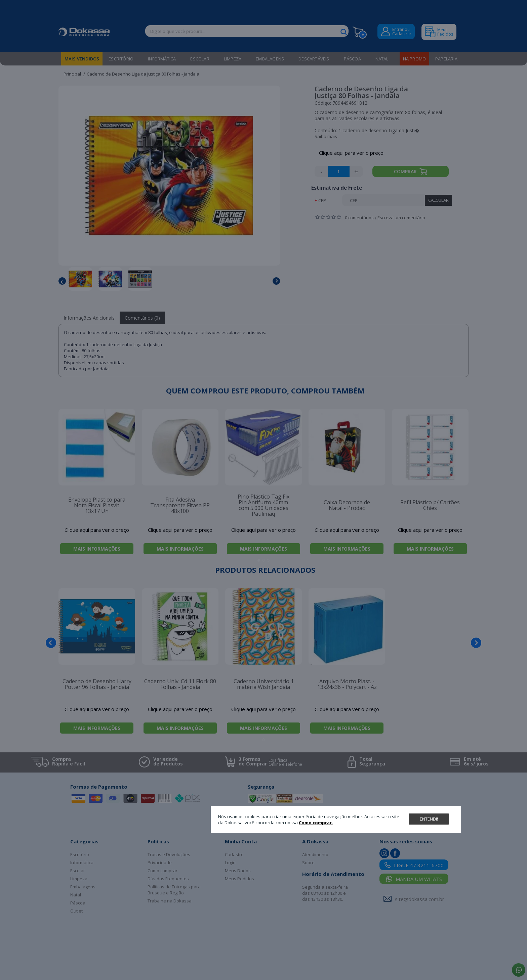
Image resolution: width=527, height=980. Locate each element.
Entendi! (429, 819)
